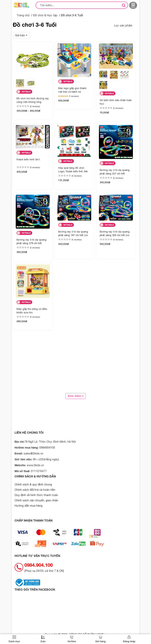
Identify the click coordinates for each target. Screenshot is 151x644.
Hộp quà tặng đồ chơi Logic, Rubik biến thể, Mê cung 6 (73, 170)
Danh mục (14, 641)
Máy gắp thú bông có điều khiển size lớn (32, 311)
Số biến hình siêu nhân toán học (116, 102)
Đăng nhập (129, 641)
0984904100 (47, 448)
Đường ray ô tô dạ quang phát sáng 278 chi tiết (31, 241)
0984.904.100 (39, 565)
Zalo (43, 641)
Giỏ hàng (100, 641)
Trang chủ (23, 15)
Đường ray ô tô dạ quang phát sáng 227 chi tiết (115, 172)
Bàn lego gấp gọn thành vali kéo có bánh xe (72, 90)
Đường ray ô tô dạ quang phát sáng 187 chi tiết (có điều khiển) (73, 234)
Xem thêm (76, 396)
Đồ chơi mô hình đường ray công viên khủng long (33, 100)
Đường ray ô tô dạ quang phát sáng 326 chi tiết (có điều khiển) (115, 234)
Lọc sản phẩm (123, 26)
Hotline (72, 641)
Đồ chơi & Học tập (45, 15)
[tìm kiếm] (124, 5)
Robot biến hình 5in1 (28, 159)
